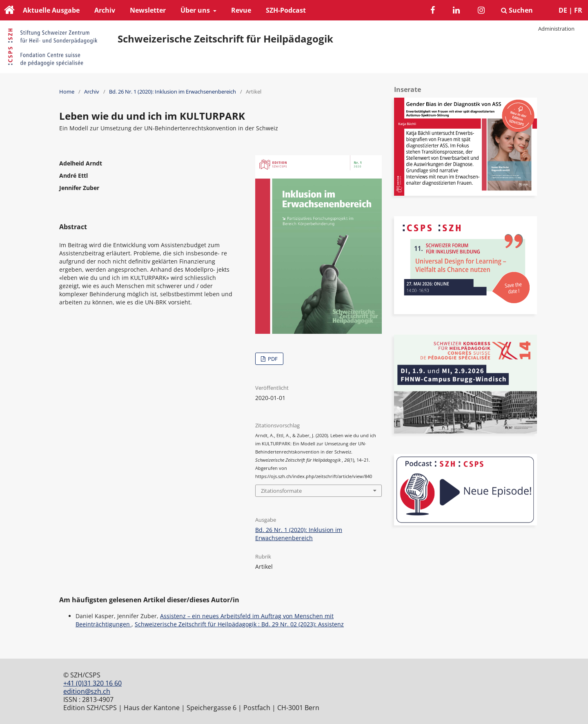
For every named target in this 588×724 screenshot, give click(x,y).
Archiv (105, 10)
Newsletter (148, 10)
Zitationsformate (281, 491)
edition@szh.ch (87, 691)
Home (67, 92)
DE (563, 10)
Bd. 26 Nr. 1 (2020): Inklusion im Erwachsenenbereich (173, 92)
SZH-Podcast (286, 10)
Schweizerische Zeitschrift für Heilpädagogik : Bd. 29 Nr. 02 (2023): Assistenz (239, 624)
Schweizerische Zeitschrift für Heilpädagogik (225, 39)
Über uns (196, 10)
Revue (241, 10)
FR (578, 10)
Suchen (517, 10)
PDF (272, 359)
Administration (556, 29)
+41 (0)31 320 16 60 (92, 683)
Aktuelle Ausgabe (51, 10)
